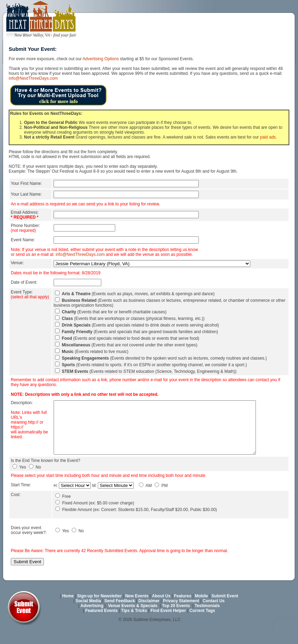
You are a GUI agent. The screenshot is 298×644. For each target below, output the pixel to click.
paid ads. (269, 137)
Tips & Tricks (134, 626)
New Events (137, 611)
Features (183, 611)
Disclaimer (149, 616)
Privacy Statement (181, 616)
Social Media (88, 616)
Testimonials (207, 621)
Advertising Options (101, 59)
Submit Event (225, 611)
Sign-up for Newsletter (100, 611)
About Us (161, 611)
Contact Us (214, 616)
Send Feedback (120, 616)
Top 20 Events (176, 621)
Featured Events (101, 626)
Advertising (92, 621)
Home (68, 611)
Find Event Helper (168, 626)
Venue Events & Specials (133, 621)
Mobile (202, 611)
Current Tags (202, 626)
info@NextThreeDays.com (33, 78)
